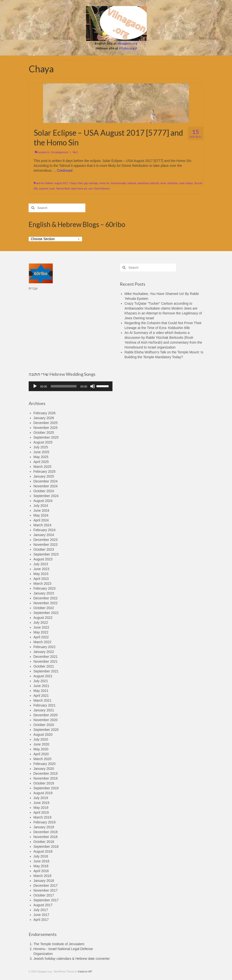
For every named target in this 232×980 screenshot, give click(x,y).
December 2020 (46, 715)
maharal (132, 183)
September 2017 (46, 900)
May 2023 (41, 574)
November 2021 (46, 661)
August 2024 (43, 501)
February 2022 (45, 647)
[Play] (35, 386)
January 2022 (44, 652)
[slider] (64, 386)
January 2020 (44, 769)
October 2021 (44, 666)
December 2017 (46, 886)
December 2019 (46, 773)
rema (163, 183)
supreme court (47, 189)
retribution (172, 183)
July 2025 (41, 447)
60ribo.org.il (128, 48)
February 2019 (45, 822)
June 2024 (41, 510)
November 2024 (46, 486)
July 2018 (41, 856)
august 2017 (61, 183)
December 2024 (46, 481)
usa (90, 189)
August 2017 (43, 905)
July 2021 (41, 681)
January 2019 (44, 827)
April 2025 (41, 462)
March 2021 (43, 700)
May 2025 (41, 457)
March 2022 (43, 642)
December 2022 (46, 598)
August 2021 (43, 676)
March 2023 (43, 584)
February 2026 (45, 413)
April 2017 (41, 920)
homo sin (104, 183)
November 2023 (46, 545)
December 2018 (46, 832)
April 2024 (41, 520)
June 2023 (41, 569)
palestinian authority (148, 183)
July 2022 (41, 622)
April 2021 (41, 696)
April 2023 (41, 579)
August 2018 (43, 851)
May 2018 (41, 866)
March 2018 (43, 876)
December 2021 (46, 657)
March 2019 (43, 817)
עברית (33, 288)
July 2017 (41, 910)
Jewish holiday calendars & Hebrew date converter (72, 959)
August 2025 (43, 442)
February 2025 (45, 471)
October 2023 (44, 549)
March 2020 (43, 759)
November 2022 (46, 603)
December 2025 (46, 423)
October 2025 (44, 433)
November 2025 (46, 428)
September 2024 (46, 496)
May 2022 (41, 632)
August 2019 (43, 793)
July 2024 (41, 506)
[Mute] (93, 386)
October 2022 (44, 608)
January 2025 (44, 476)
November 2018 (46, 837)
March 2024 (43, 525)
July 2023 (41, 564)
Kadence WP (85, 972)
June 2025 (41, 452)
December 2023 (46, 540)
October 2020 (44, 725)
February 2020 (45, 764)
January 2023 (44, 593)
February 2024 (45, 530)
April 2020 (41, 754)
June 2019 (41, 803)
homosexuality (118, 183)
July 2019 (41, 798)
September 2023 (46, 554)
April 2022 (41, 637)
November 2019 (46, 778)
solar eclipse (186, 183)
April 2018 (41, 871)
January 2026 (44, 418)
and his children (45, 183)
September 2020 (46, 730)
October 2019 (44, 783)
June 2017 (41, 915)
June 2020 (41, 744)
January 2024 (44, 535)
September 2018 (46, 847)
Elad (80, 183)
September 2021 (46, 671)
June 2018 (41, 861)
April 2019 (41, 812)
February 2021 (45, 705)
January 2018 (44, 881)
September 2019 (46, 788)
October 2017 (44, 895)
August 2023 (43, 559)
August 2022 (43, 618)
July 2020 (41, 739)
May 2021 (41, 691)
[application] (71, 386)
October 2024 (44, 491)
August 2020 (43, 735)
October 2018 (44, 842)
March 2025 (43, 467)
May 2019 (41, 808)
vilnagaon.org (127, 43)
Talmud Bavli (63, 189)
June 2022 (41, 627)
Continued (65, 170)
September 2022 (46, 613)
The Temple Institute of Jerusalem (59, 944)
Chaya (73, 183)
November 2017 (46, 890)
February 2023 (45, 588)
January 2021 (44, 710)
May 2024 (41, 515)
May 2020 (41, 749)
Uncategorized (59, 152)
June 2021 (41, 686)
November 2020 (46, 720)
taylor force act (79, 189)
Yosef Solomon (102, 189)
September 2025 (46, 437)
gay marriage (91, 183)
